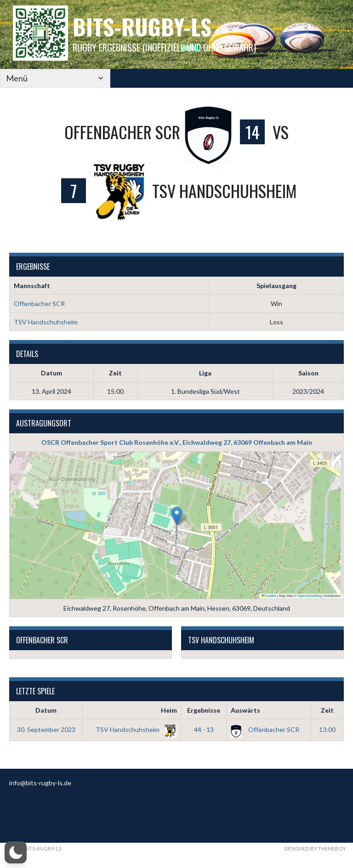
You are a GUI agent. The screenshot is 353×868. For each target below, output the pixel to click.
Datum (46, 710)
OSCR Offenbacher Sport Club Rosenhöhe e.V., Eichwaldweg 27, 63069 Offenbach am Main (177, 442)
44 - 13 (204, 729)
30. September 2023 (46, 729)
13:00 (327, 729)
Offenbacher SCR (39, 304)
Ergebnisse (204, 710)
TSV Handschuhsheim (46, 322)
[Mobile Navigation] (46, 78)
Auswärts (245, 710)
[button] (177, 516)
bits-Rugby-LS (142, 26)
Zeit (327, 710)
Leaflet (269, 596)
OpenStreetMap (310, 596)
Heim (169, 710)
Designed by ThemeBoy (315, 848)
